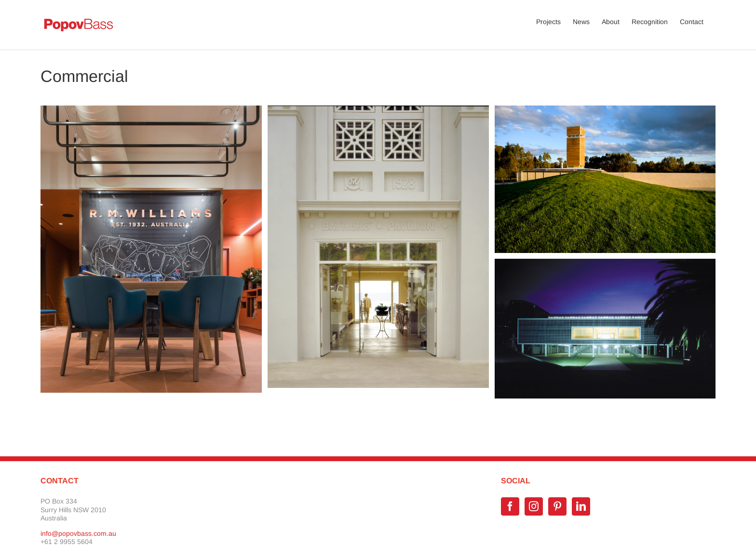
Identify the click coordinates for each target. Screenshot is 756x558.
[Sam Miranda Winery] (605, 109)
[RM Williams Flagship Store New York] (151, 109)
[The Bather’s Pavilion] (378, 109)
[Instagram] (534, 506)
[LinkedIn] (581, 506)
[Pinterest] (557, 506)
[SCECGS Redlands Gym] (605, 263)
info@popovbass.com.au (78, 533)
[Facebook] (510, 506)
